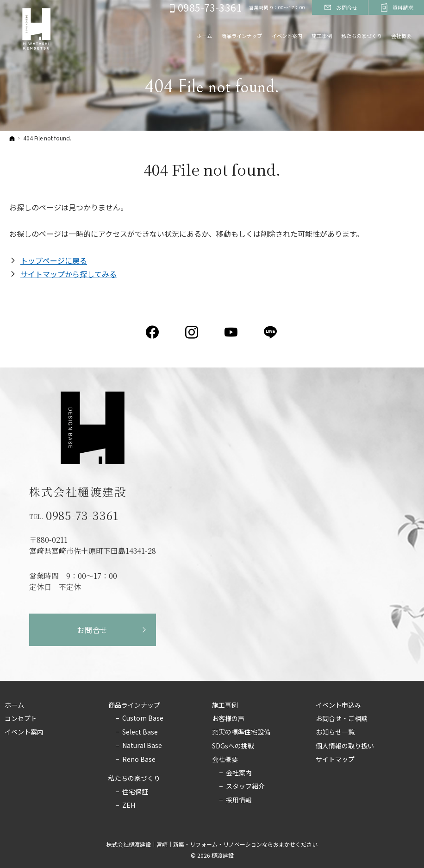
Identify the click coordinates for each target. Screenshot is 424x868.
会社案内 (239, 773)
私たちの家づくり (134, 779)
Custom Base (143, 718)
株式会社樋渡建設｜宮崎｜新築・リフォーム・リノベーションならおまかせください (212, 844)
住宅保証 (135, 792)
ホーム (14, 705)
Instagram (192, 332)
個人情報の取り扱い (345, 746)
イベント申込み (338, 705)
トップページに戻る (54, 260)
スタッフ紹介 (245, 786)
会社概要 (225, 760)
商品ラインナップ (134, 705)
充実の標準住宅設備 (241, 732)
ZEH (129, 805)
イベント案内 (24, 732)
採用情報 (239, 800)
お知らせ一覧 (335, 732)
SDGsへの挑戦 (233, 746)
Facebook (153, 332)
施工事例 (225, 705)
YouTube (232, 332)
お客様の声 (228, 719)
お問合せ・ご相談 (342, 719)
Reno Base (139, 760)
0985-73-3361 (82, 515)
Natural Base (142, 746)
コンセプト (21, 719)
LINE (271, 332)
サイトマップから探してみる (69, 274)
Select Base (140, 732)
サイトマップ (335, 760)
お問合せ (92, 630)
